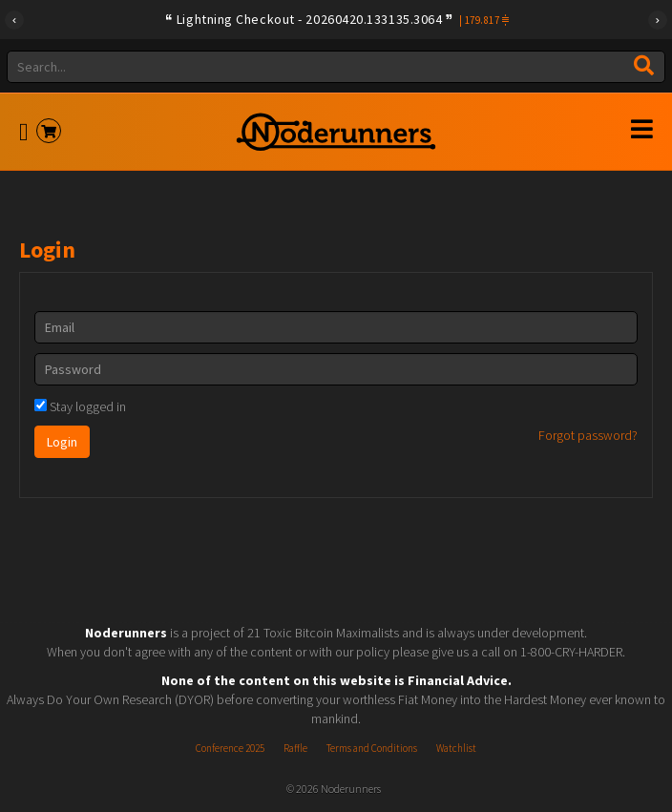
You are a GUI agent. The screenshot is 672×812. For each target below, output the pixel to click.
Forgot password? (588, 435)
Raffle (295, 748)
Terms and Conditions (372, 748)
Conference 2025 (230, 748)
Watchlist (456, 748)
